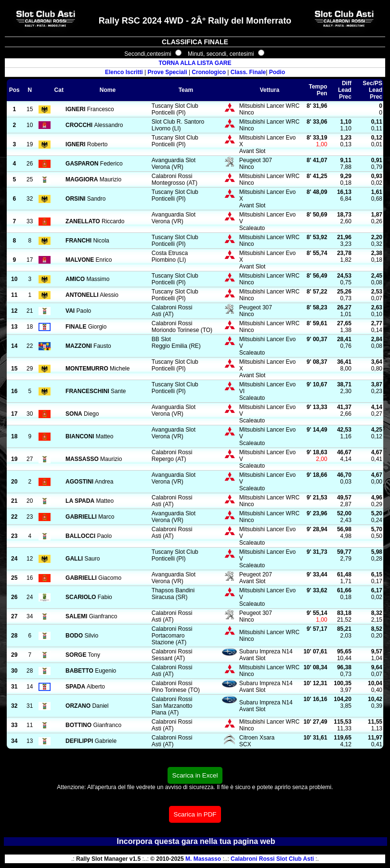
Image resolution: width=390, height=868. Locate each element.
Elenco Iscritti (124, 72)
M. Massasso (203, 859)
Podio (277, 72)
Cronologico (209, 72)
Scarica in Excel (195, 775)
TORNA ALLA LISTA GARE (195, 63)
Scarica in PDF (195, 814)
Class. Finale (248, 72)
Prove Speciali (168, 72)
